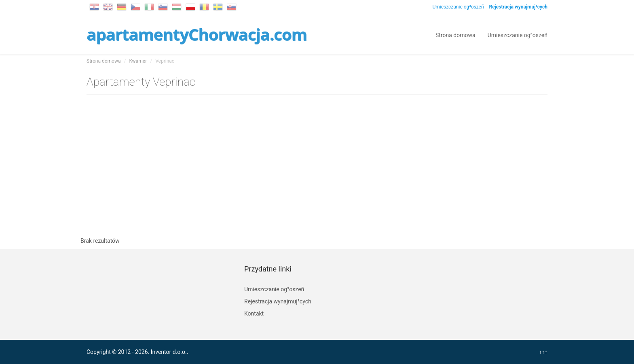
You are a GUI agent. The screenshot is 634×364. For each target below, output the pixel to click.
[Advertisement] (317, 164)
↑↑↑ (543, 352)
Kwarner (138, 61)
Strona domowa (455, 35)
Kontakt (254, 314)
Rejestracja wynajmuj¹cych (278, 301)
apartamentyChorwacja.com (197, 34)
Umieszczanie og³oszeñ (458, 7)
